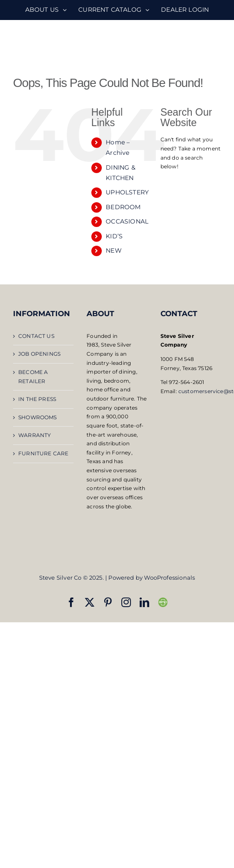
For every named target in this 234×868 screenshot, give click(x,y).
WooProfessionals (169, 578)
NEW (114, 250)
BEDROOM (123, 207)
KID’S (114, 236)
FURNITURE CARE (43, 453)
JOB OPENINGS (39, 354)
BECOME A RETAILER (33, 377)
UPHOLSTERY (127, 192)
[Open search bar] (191, 183)
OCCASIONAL (127, 221)
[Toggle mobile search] (199, 44)
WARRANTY (35, 435)
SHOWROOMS (38, 417)
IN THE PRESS (37, 399)
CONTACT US (36, 336)
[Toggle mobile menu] (216, 44)
